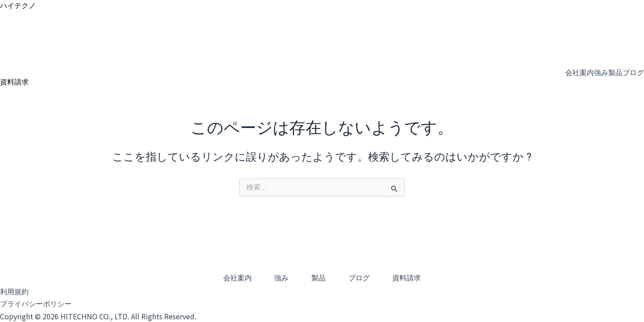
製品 (615, 72)
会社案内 (580, 72)
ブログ (633, 72)
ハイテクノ (18, 6)
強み (601, 72)
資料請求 (419, 278)
